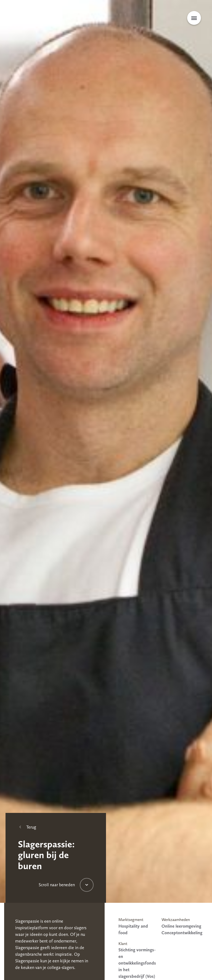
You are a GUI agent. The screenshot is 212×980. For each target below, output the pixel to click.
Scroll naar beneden (57, 885)
